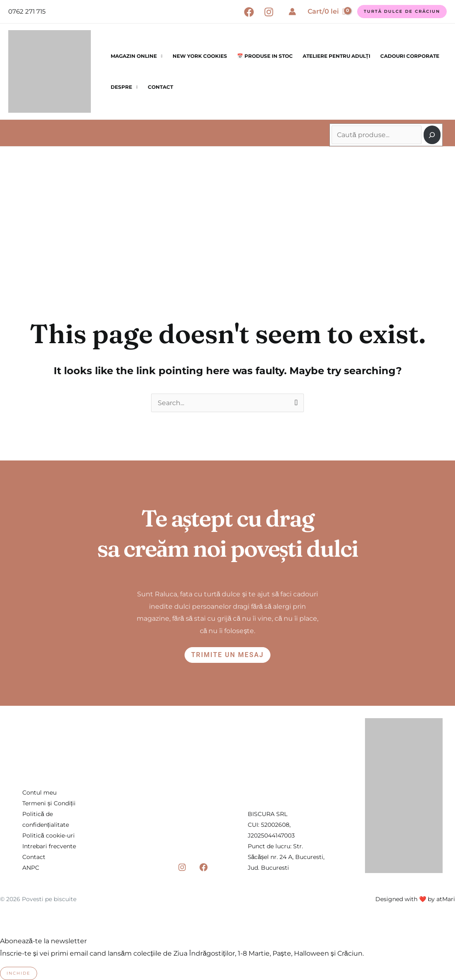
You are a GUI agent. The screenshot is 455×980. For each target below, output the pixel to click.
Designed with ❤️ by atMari (415, 899)
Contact (160, 87)
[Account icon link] (292, 12)
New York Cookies (200, 56)
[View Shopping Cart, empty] (327, 12)
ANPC (31, 868)
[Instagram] (269, 12)
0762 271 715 (27, 11)
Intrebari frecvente (49, 846)
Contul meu (39, 793)
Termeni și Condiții (49, 803)
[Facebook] (249, 12)
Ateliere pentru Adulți (337, 56)
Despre (121, 87)
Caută (333, 121)
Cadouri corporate (410, 56)
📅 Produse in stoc (265, 56)
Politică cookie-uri (49, 835)
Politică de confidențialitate (46, 819)
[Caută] (432, 135)
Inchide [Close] (19, 973)
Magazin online (134, 56)
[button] (402, 12)
